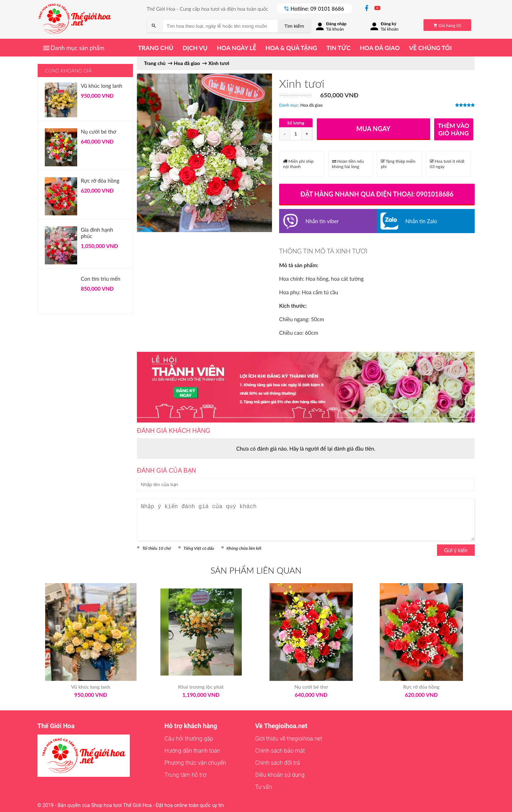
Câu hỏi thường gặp (189, 739)
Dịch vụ (195, 48)
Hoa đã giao (380, 48)
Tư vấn (263, 787)
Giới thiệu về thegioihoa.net (289, 739)
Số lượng (296, 123)
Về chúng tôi (430, 48)
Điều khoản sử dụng (280, 775)
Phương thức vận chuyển (195, 763)
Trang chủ (156, 48)
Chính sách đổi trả (277, 763)
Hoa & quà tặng (291, 48)
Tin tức (338, 48)
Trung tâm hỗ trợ (186, 775)
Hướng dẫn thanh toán (193, 751)
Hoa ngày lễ (237, 48)
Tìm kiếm (294, 26)
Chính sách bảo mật (280, 751)
